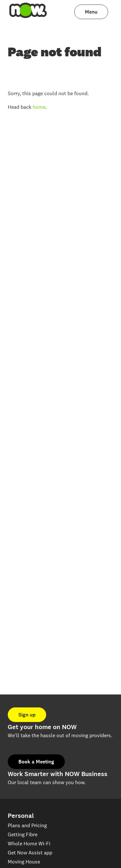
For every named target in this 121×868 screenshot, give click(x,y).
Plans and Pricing (27, 825)
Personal (21, 816)
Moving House (24, 862)
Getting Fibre (23, 834)
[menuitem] (29, 12)
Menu (91, 12)
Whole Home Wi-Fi (29, 844)
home (39, 107)
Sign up (27, 715)
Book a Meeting (36, 762)
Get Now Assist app (30, 853)
